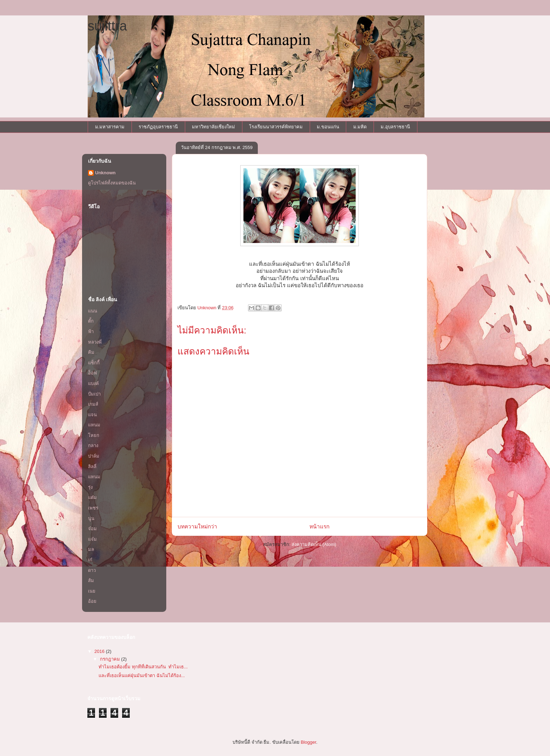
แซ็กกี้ (94, 363)
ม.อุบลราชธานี (395, 127)
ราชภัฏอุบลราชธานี (158, 127)
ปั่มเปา (94, 394)
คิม (91, 352)
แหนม (94, 425)
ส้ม (91, 580)
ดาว (92, 570)
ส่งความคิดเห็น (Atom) (314, 544)
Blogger (308, 742)
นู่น (91, 518)
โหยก (94, 435)
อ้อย (92, 601)
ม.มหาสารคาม (110, 127)
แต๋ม (92, 497)
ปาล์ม (94, 456)
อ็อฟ (92, 373)
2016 (100, 651)
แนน (93, 311)
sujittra (107, 26)
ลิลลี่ (92, 467)
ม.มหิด (360, 127)
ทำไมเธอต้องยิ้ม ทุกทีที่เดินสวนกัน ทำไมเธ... (143, 667)
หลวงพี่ (95, 342)
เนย (92, 591)
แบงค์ (93, 383)
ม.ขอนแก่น (328, 127)
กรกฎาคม (111, 659)
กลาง (93, 445)
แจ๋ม (92, 539)
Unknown (105, 173)
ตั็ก (91, 321)
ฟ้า (91, 332)
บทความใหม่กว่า (197, 526)
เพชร (93, 508)
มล (91, 549)
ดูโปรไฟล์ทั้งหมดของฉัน (112, 183)
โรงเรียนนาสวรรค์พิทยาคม (276, 127)
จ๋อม (92, 529)
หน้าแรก (319, 526)
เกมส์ (93, 404)
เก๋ (90, 560)
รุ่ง (90, 487)
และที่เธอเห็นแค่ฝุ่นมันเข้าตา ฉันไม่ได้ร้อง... (142, 676)
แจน (92, 415)
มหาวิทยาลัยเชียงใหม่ (213, 127)
